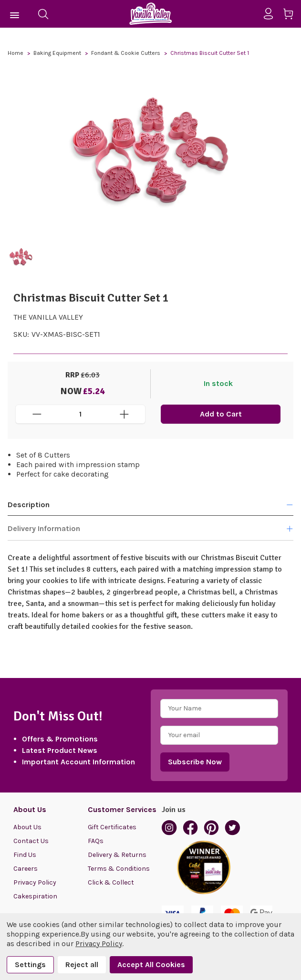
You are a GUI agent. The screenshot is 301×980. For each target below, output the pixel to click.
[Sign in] (272, 14)
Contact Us (31, 841)
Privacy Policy (35, 882)
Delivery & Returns (117, 855)
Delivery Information (150, 529)
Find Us (25, 855)
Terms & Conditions (119, 869)
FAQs (96, 841)
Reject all (82, 964)
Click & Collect (111, 882)
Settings (30, 964)
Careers (26, 869)
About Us (27, 827)
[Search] (43, 14)
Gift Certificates (112, 827)
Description (150, 505)
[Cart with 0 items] (292, 16)
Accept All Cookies (151, 964)
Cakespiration (35, 896)
